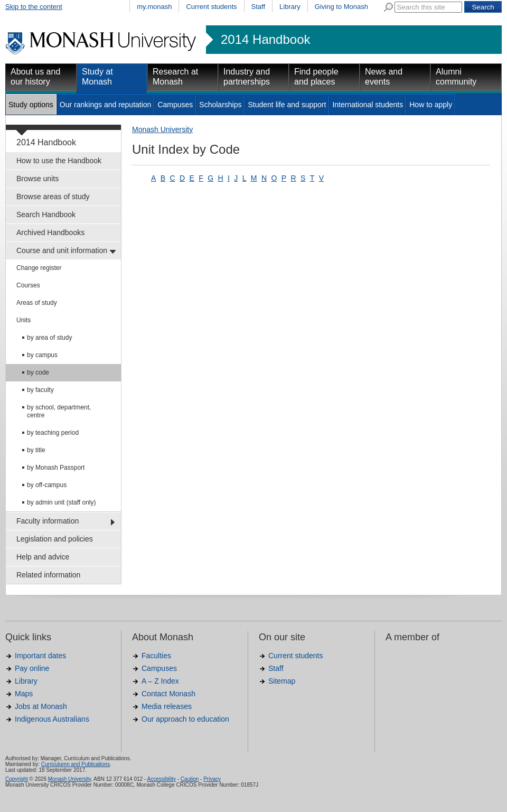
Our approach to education (185, 719)
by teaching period (53, 433)
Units (24, 320)
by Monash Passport (56, 468)
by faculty (40, 390)
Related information (48, 575)
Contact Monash (168, 694)
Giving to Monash (341, 7)
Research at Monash (175, 77)
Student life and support (287, 105)
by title (36, 450)
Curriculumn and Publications (76, 764)
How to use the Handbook (59, 161)
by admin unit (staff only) (62, 502)
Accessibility (161, 779)
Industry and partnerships (247, 77)
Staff (259, 7)
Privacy (212, 779)
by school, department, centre (59, 411)
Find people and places (316, 77)
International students (368, 105)
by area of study (49, 338)
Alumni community (456, 77)
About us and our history (35, 77)
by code (38, 372)
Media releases (167, 706)
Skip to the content (34, 7)
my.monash (154, 7)
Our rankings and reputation (106, 105)
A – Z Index (160, 681)
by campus (42, 355)
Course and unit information (62, 250)
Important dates (40, 656)
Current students (211, 7)
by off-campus (47, 485)
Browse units (37, 179)
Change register (39, 268)
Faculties (156, 656)
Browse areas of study (53, 197)
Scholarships (220, 105)
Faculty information (48, 521)
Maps (24, 694)
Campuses (175, 105)
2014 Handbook (265, 40)
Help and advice (43, 557)
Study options (31, 105)
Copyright (17, 779)
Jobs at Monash (41, 706)
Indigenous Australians (52, 719)
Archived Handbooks (50, 232)
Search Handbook (46, 214)
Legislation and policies (55, 539)
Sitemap (282, 681)
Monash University (162, 129)
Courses (28, 285)
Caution (190, 779)
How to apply (431, 105)
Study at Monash (97, 77)
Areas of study (37, 303)
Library (290, 7)
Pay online (32, 668)
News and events (384, 77)
